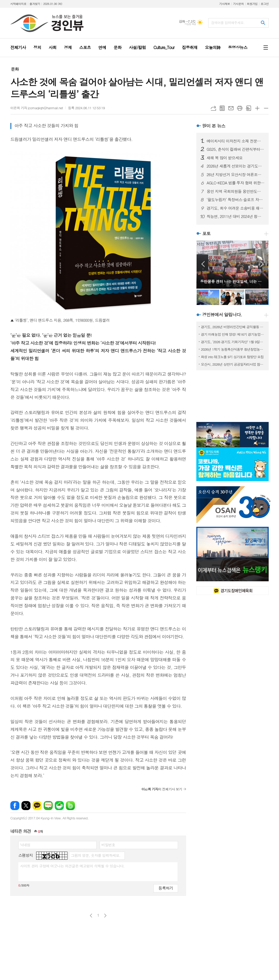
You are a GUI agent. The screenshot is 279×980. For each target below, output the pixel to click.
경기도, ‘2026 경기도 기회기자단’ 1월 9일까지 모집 (234, 342)
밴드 (70, 806)
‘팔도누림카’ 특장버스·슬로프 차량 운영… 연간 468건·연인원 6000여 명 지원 (236, 200)
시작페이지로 (18, 4)
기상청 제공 (190, 24)
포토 (206, 233)
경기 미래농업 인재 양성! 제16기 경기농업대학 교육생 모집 (234, 334)
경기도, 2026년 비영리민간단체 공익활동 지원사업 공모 (234, 327)
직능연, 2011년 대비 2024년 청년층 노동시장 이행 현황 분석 (236, 216)
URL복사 (213, 108)
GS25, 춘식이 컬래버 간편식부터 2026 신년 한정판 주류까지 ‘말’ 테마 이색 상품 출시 (236, 149)
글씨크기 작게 (266, 108)
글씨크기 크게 (257, 108)
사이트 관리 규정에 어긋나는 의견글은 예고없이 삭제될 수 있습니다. (72, 866)
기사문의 (238, 4)
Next (262, 264)
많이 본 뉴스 (214, 126)
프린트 (240, 108)
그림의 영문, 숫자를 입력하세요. (95, 855)
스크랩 (249, 108)
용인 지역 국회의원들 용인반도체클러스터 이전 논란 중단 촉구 (236, 191)
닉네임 (25, 845)
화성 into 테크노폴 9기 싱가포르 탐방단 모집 (232, 357)
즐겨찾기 (35, 4)
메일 (231, 108)
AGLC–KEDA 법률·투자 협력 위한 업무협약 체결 (236, 183)
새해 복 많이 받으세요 (225, 158)
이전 (91, 916)
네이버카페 (59, 806)
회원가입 (252, 4)
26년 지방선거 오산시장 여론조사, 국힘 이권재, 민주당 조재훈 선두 (236, 175)
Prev (203, 264)
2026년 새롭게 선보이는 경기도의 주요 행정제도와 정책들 (236, 166)
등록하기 (166, 888)
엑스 (26, 806)
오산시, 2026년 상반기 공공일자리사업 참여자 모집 (234, 364)
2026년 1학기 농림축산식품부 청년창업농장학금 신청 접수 (234, 349)
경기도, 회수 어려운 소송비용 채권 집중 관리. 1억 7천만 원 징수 (236, 208)
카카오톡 (37, 806)
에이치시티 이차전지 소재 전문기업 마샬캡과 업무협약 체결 (236, 141)
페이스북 (15, 806)
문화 (15, 69)
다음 (105, 916)
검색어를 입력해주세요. (228, 23)
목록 (222, 108)
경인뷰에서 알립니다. (222, 315)
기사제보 (225, 4)
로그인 (265, 4)
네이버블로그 (48, 806)
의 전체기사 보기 (162, 789)
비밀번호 (108, 845)
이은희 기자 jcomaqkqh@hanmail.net (37, 108)
